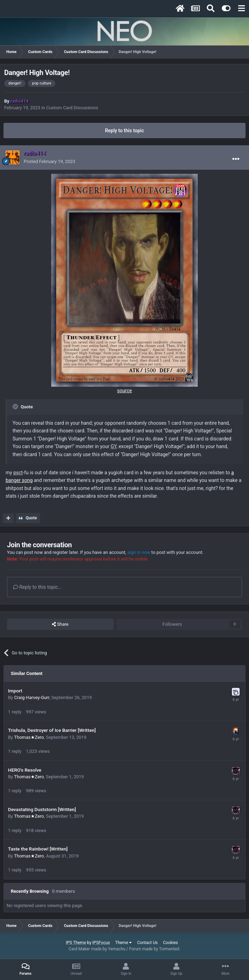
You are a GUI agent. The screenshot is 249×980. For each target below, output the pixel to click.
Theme (123, 943)
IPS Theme (76, 943)
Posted (49, 161)
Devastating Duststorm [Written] (42, 809)
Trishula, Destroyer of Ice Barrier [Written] (52, 730)
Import (15, 691)
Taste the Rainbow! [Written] (38, 849)
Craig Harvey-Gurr (32, 697)
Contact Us (147, 943)
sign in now (139, 552)
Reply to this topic (124, 131)
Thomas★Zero (29, 737)
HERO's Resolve (25, 770)
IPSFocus (101, 943)
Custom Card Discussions (72, 108)
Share (60, 624)
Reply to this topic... (37, 587)
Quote (31, 518)
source (124, 391)
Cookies (170, 943)
